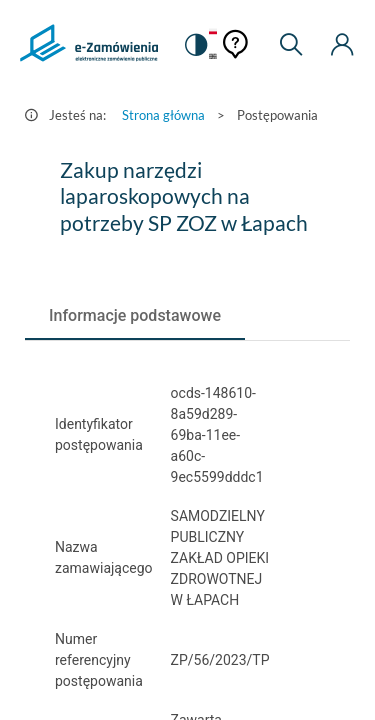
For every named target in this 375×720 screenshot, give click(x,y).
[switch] (195, 45)
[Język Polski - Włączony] (213, 32)
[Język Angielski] (213, 57)
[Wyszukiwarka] (291, 45)
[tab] (135, 316)
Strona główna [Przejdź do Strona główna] (163, 115)
